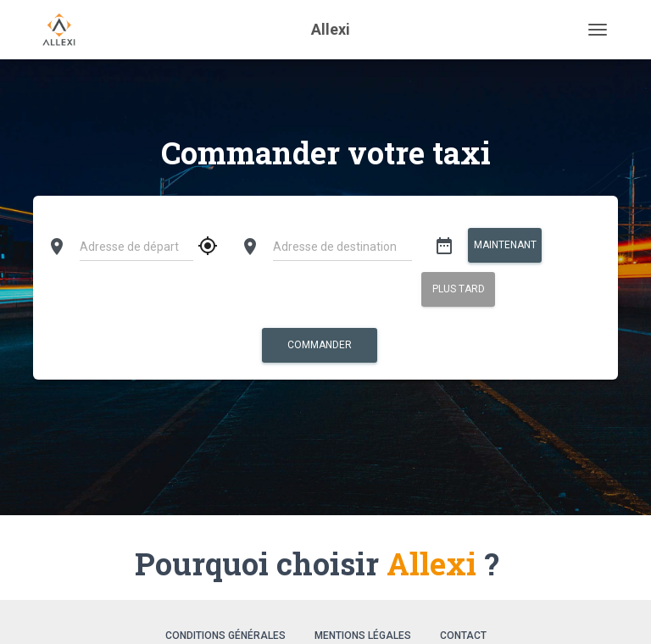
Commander (320, 345)
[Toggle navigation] (598, 30)
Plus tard (458, 289)
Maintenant (504, 245)
